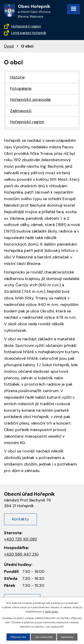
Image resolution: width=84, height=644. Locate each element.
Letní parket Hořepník (29, 33)
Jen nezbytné (43, 637)
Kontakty (20, 519)
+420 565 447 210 (21, 554)
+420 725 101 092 (20, 539)
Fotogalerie (21, 88)
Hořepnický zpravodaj (30, 99)
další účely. (52, 612)
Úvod (9, 46)
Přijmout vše (18, 637)
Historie (17, 77)
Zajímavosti (21, 111)
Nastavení (67, 637)
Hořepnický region (26, 26)
